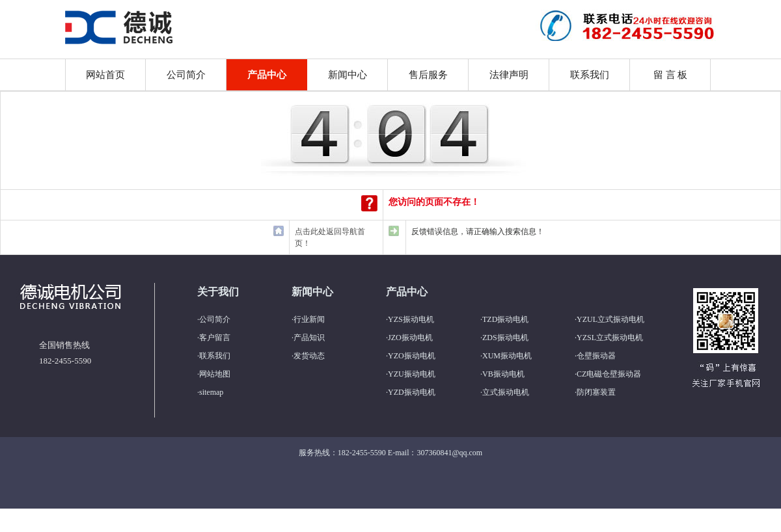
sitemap (211, 392)
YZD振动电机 (412, 392)
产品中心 (267, 75)
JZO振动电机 (410, 338)
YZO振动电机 (412, 356)
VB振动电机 (503, 374)
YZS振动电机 (411, 319)
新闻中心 (348, 75)
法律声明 (509, 75)
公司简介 (186, 75)
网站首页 (105, 75)
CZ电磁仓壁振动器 (609, 374)
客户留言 (215, 338)
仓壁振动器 (596, 356)
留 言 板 (671, 75)
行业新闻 (309, 319)
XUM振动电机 (507, 356)
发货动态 (309, 356)
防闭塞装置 (596, 392)
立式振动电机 (506, 392)
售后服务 (428, 75)
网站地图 (215, 374)
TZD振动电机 (505, 319)
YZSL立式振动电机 (610, 338)
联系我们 (590, 75)
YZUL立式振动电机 (610, 319)
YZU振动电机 (412, 374)
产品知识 (309, 338)
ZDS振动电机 (505, 338)
